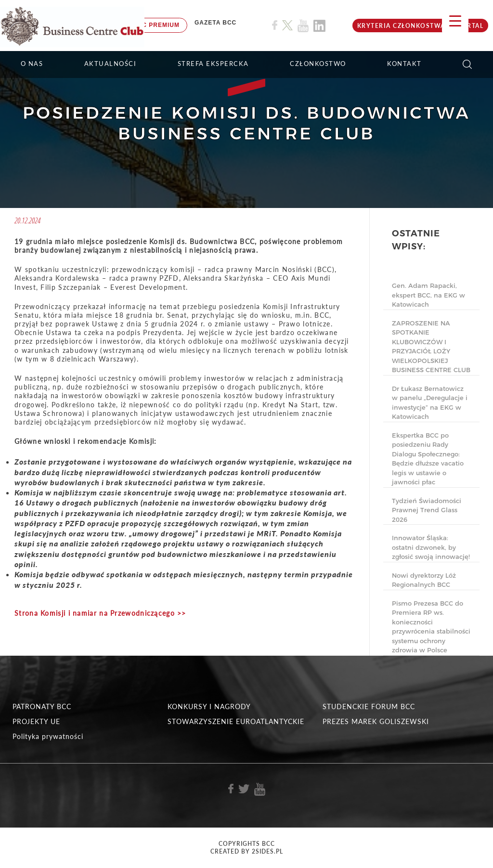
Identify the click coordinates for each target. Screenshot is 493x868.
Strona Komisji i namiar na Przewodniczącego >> (100, 613)
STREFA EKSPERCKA (213, 64)
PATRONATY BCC (42, 706)
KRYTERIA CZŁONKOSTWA (401, 26)
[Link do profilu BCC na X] (287, 26)
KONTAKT (404, 64)
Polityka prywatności (48, 736)
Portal (470, 26)
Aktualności (110, 64)
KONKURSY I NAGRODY (209, 706)
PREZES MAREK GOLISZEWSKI (376, 721)
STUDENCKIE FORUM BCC (369, 706)
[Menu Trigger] (455, 20)
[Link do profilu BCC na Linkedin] (319, 26)
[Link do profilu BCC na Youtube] (303, 26)
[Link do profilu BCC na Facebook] (275, 25)
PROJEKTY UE (36, 721)
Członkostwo (318, 64)
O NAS (32, 64)
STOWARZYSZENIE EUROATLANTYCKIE (236, 721)
